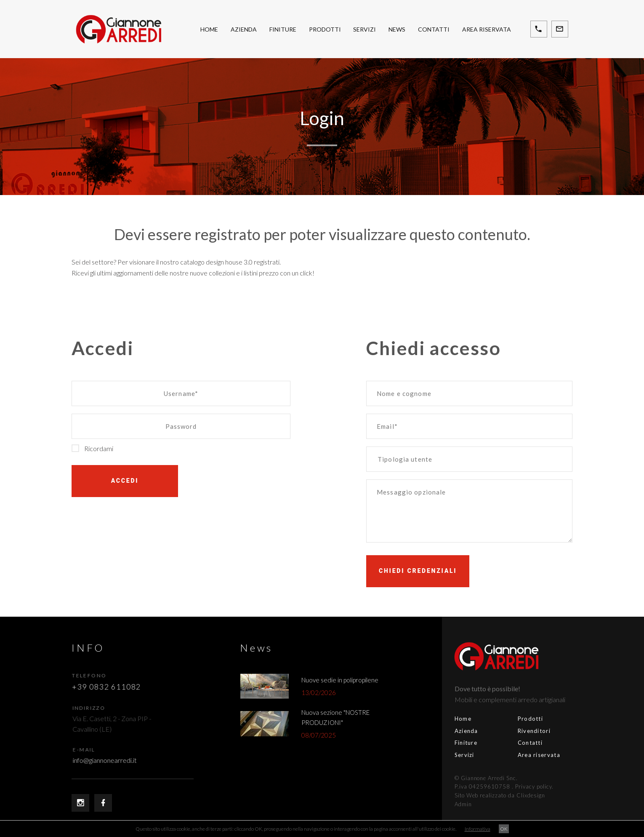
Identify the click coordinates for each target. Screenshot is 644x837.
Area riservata (487, 29)
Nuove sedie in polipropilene (345, 680)
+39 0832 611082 (112, 687)
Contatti (434, 29)
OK (504, 829)
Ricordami (92, 448)
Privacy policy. (496, 786)
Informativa (478, 829)
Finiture (283, 29)
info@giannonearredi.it (114, 760)
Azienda (244, 29)
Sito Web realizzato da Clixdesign (462, 795)
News (397, 29)
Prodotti (325, 29)
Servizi (365, 29)
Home (209, 29)
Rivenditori (496, 731)
